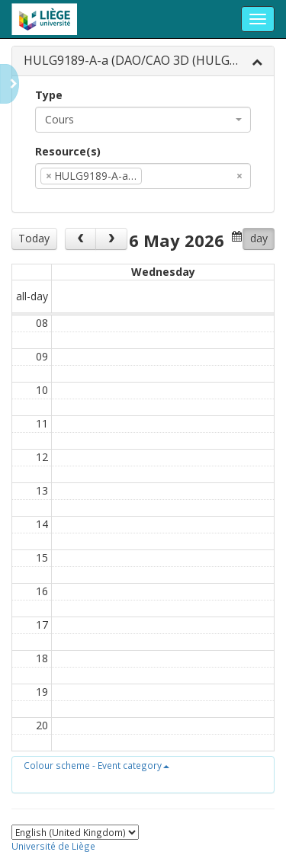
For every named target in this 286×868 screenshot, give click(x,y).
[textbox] (169, 176)
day (259, 238)
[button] (96, 765)
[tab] (143, 61)
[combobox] (143, 120)
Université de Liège (53, 846)
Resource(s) (68, 151)
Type (49, 95)
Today (34, 238)
